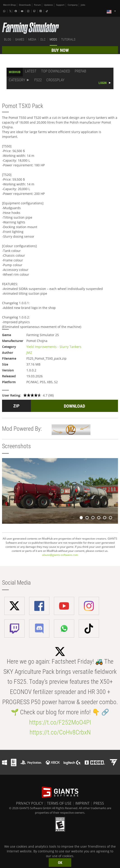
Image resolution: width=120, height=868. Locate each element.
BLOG (8, 39)
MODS (53, 39)
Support (60, 5)
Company (73, 5)
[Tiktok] (47, 11)
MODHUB (15, 72)
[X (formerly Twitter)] (10, 11)
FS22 (38, 80)
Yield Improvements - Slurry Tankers (54, 347)
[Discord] (41, 11)
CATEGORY (17, 80)
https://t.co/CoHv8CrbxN (60, 732)
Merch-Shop (9, 5)
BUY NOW (60, 50)
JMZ (29, 353)
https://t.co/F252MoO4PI (60, 722)
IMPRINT (82, 803)
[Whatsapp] (5, 11)
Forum (37, 5)
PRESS (99, 803)
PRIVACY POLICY (30, 803)
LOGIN (103, 83)
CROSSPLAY (55, 80)
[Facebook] (16, 11)
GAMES (20, 39)
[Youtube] (23, 11)
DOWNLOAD (74, 406)
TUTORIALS (68, 39)
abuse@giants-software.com (60, 555)
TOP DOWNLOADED (56, 71)
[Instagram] (29, 11)
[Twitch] (35, 11)
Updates (48, 5)
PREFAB (80, 71)
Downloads (25, 5)
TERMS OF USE (59, 803)
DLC (43, 39)
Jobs (83, 5)
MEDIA (32, 39)
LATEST (31, 71)
